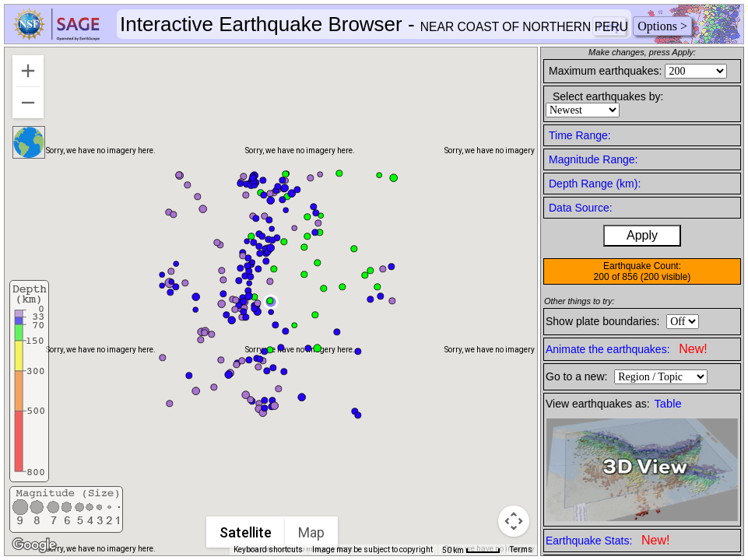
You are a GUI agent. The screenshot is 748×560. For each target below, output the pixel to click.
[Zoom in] (28, 71)
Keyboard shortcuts (268, 549)
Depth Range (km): (595, 184)
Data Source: (581, 208)
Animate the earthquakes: (627, 349)
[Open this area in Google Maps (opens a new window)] (34, 545)
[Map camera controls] (514, 521)
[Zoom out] (28, 103)
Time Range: (580, 135)
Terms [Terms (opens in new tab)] (521, 549)
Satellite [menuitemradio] (246, 532)
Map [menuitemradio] (311, 532)
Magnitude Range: (593, 159)
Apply (642, 235)
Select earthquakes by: (608, 96)
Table (668, 404)
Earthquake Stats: (608, 540)
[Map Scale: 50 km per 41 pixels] (471, 550)
